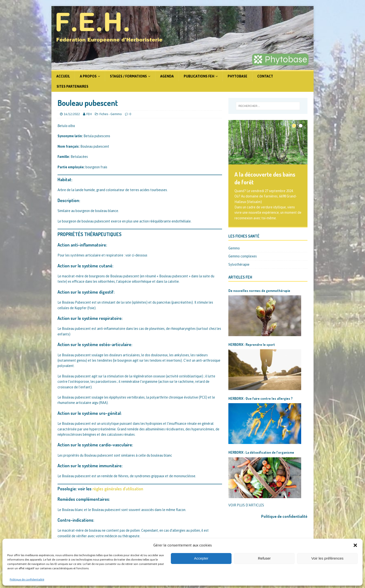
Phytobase (237, 76)
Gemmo (234, 248)
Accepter (201, 558)
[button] (355, 545)
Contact (265, 76)
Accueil (63, 76)
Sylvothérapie (239, 264)
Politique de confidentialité (27, 579)
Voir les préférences (328, 558)
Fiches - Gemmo (111, 114)
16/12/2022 (72, 114)
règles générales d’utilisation (118, 489)
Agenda (167, 76)
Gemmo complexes (243, 256)
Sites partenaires (72, 86)
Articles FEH (240, 277)
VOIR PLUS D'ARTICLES (246, 505)
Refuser (264, 558)
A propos (88, 76)
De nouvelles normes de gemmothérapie (259, 291)
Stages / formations (128, 76)
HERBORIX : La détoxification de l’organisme (261, 452)
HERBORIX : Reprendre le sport (252, 345)
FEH (89, 114)
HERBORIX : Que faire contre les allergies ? (261, 398)
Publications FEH (199, 76)
